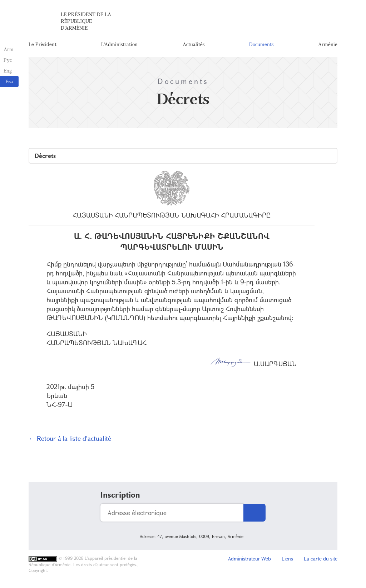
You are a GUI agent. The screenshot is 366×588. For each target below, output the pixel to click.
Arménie (328, 44)
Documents (261, 44)
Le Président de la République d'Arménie (86, 21)
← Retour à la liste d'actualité (70, 439)
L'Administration (119, 44)
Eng (8, 71)
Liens (287, 560)
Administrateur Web (249, 560)
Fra (9, 81)
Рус (8, 60)
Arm (9, 49)
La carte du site (321, 560)
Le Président (43, 44)
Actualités (194, 44)
